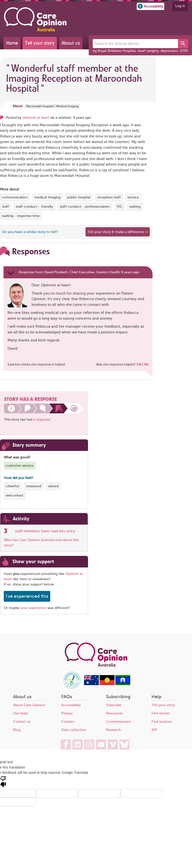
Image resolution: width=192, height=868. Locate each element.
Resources (114, 713)
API (154, 730)
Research (113, 730)
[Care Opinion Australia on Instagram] (89, 745)
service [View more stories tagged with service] (133, 197)
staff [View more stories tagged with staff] (5, 207)
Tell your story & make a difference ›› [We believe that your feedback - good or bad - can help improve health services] (118, 232)
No (146, 364)
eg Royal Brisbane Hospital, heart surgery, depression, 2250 (140, 51)
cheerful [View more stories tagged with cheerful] (12, 486)
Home (12, 43)
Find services (162, 722)
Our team (21, 713)
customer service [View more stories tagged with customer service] (20, 466)
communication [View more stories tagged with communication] (15, 197)
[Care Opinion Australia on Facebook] (66, 745)
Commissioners (118, 722)
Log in (180, 6)
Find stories (160, 713)
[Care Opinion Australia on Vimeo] (113, 745)
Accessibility (71, 705)
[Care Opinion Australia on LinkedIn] (77, 745)
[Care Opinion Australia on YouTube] (101, 745)
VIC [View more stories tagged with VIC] (120, 207)
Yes (139, 364)
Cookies (68, 722)
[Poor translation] (3, 781)
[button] (150, 6)
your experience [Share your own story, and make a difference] (33, 608)
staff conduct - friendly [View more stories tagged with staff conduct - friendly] (34, 207)
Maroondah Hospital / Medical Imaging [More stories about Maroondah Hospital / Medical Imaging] (52, 106)
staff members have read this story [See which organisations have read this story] (45, 531)
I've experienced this (27, 596)
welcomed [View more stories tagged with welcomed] (14, 495)
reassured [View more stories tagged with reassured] (34, 486)
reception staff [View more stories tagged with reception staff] (109, 197)
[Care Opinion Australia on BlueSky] (124, 745)
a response (42, 419)
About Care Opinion (29, 705)
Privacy (67, 713)
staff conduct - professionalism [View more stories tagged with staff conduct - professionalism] (85, 207)
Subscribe (114, 705)
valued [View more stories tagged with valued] (53, 486)
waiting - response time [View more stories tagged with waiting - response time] (21, 216)
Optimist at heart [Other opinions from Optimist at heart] (36, 118)
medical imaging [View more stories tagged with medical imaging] (47, 197)
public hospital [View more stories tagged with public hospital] (79, 197)
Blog (17, 730)
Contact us (22, 722)
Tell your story (40, 43)
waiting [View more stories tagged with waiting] (135, 207)
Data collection (74, 730)
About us (71, 43)
